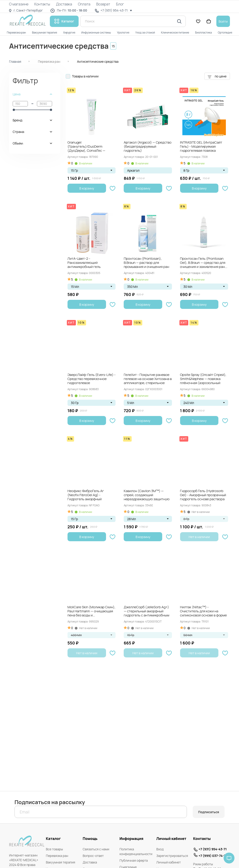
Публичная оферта (134, 860)
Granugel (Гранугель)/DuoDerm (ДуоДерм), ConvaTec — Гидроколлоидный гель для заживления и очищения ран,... (89, 147)
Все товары (54, 849)
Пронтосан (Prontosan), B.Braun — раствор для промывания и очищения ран (146, 263)
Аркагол (133, 170)
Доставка (90, 862)
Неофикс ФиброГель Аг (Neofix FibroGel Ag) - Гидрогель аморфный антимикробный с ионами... (89, 495)
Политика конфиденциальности (136, 851)
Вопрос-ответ (93, 856)
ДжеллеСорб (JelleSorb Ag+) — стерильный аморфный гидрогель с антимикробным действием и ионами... (146, 611)
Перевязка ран (49, 61)
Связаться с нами (96, 849)
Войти (223, 21)
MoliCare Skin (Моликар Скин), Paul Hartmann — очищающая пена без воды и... (91, 611)
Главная (15, 61)
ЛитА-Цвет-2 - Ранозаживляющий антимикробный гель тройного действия (84, 263)
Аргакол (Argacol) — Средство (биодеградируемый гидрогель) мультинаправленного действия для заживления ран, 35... (148, 147)
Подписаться (209, 812)
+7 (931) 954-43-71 (212, 849)
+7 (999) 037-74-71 (213, 856)
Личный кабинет (169, 862)
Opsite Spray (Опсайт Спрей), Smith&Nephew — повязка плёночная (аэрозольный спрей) (203, 379)
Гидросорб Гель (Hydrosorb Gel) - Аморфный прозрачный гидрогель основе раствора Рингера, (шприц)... (203, 495)
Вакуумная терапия (60, 862)
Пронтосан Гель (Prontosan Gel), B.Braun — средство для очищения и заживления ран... (204, 263)
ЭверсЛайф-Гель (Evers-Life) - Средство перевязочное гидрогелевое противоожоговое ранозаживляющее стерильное (92, 379)
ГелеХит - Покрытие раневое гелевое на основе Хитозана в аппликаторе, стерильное (148, 379)
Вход (160, 849)
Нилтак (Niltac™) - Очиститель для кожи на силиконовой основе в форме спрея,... (204, 611)
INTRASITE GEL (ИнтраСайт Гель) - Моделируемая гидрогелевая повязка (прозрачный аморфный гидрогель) (201, 147)
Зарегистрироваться (172, 856)
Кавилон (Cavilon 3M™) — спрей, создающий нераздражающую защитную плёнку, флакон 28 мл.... (147, 495)
